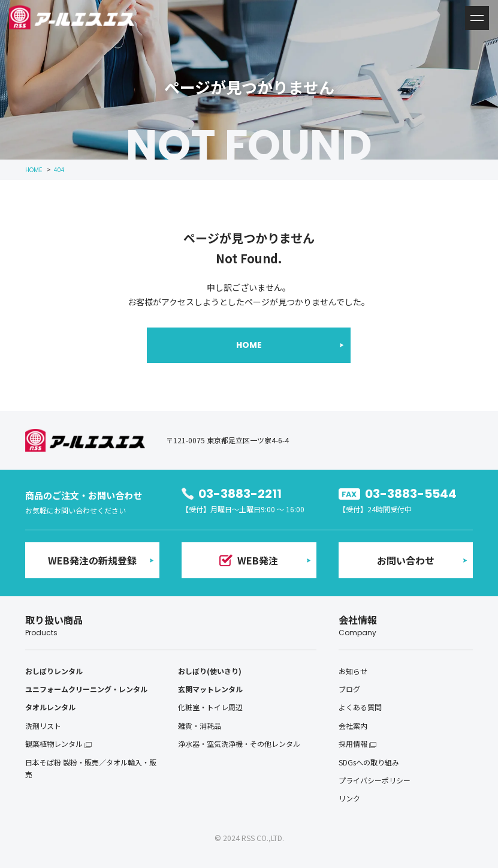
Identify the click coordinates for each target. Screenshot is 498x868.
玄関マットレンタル (210, 689)
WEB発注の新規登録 (92, 560)
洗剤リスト (43, 726)
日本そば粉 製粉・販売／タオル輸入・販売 (91, 768)
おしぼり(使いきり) (210, 671)
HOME (249, 345)
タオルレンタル (50, 707)
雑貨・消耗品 (200, 726)
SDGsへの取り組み (369, 762)
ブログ (349, 689)
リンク (349, 798)
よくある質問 (360, 707)
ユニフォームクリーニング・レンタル (86, 689)
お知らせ (353, 671)
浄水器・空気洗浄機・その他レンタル (239, 744)
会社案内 (353, 726)
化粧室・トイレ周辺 (210, 707)
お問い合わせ (406, 560)
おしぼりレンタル (54, 671)
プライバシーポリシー (375, 780)
